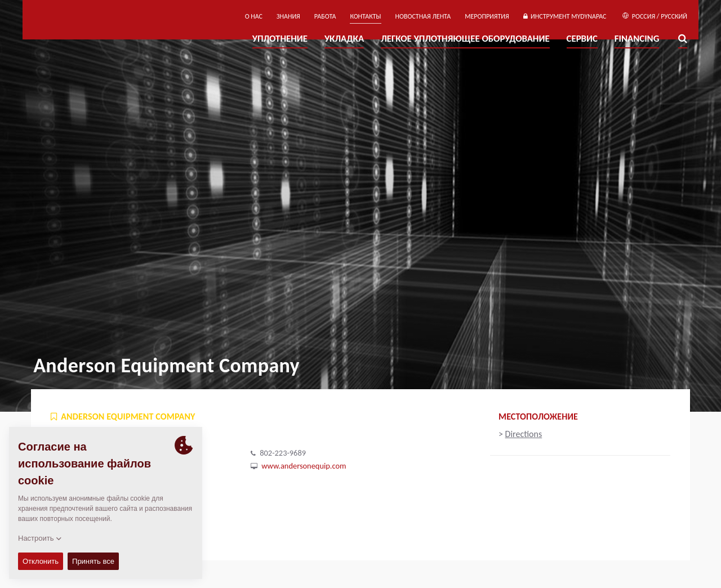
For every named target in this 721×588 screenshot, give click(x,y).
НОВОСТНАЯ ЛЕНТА (423, 16)
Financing (637, 39)
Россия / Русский (655, 16)
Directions (524, 434)
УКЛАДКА (344, 39)
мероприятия (487, 16)
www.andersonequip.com (304, 466)
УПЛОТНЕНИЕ (280, 39)
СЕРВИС (582, 39)
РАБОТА (325, 16)
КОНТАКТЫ (365, 16)
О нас (254, 16)
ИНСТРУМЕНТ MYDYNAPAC (565, 16)
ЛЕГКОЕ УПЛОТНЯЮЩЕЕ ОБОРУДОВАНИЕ (465, 39)
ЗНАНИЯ (288, 16)
